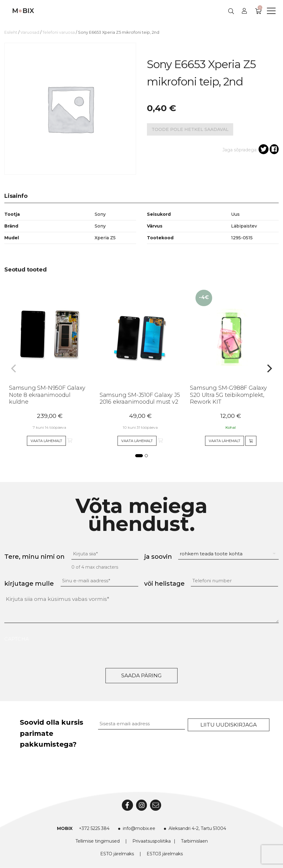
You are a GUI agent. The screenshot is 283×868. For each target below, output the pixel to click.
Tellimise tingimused (98, 841)
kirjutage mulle (29, 584)
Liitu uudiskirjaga (229, 725)
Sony (100, 226)
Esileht (11, 32)
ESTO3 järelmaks (165, 854)
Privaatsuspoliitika (152, 841)
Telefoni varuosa (59, 32)
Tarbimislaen (194, 841)
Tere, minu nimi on (34, 557)
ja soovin (158, 557)
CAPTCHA (17, 639)
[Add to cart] (251, 441)
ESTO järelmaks (117, 854)
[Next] (269, 368)
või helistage (164, 584)
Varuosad (30, 32)
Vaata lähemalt (46, 441)
